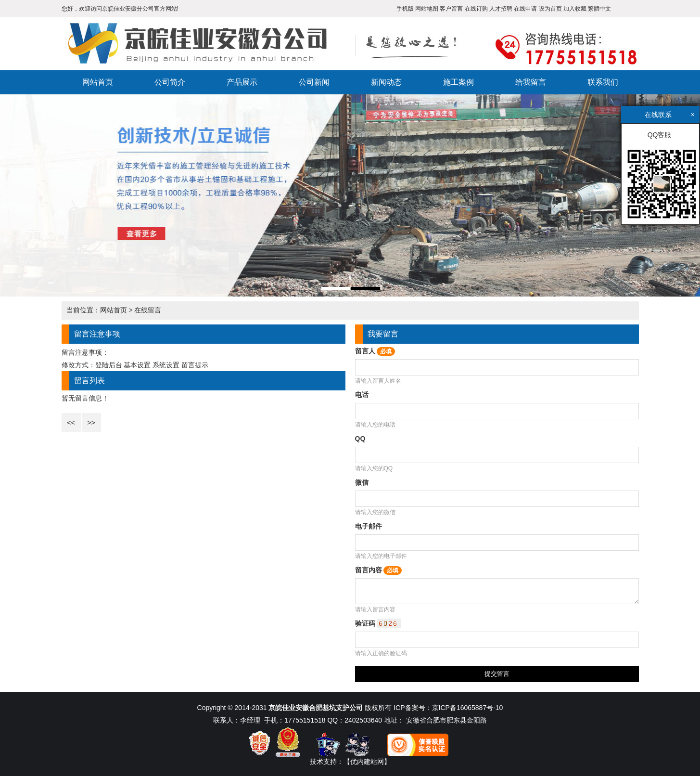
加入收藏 (575, 9)
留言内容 (379, 570)
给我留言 (531, 82)
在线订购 (476, 9)
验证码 (378, 623)
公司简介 (170, 82)
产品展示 (242, 82)
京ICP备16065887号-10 (468, 708)
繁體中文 (599, 9)
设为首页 (550, 9)
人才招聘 (501, 9)
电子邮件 (369, 526)
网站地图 (427, 9)
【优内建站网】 (367, 762)
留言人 (375, 351)
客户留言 (451, 9)
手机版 (405, 9)
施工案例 (458, 82)
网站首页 (98, 82)
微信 (362, 482)
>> (91, 423)
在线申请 (525, 9)
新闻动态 (386, 82)
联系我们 (603, 82)
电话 (362, 395)
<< (71, 423)
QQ (360, 439)
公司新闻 (314, 82)
